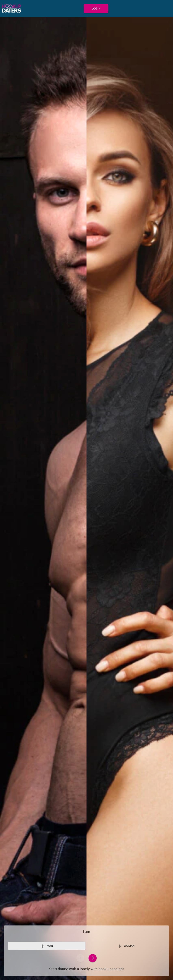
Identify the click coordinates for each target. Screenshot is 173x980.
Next (93, 958)
